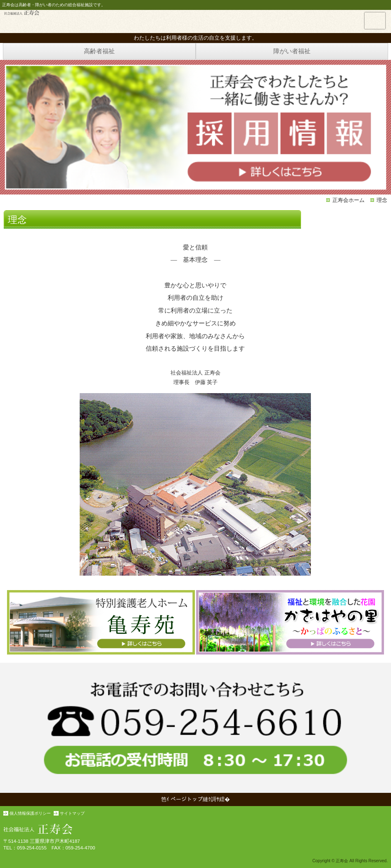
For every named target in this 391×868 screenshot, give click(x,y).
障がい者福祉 (292, 51)
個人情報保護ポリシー (30, 813)
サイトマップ (72, 813)
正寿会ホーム (348, 200)
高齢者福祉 (99, 51)
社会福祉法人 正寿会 (195, 827)
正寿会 (22, 13)
